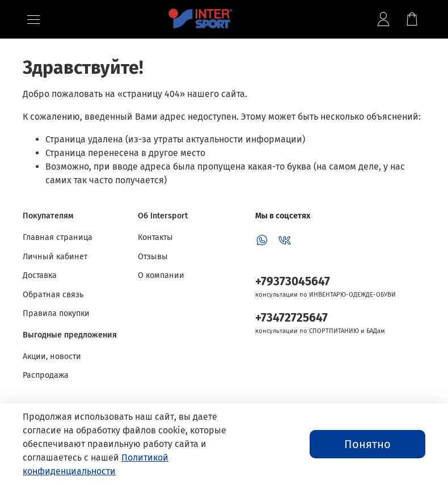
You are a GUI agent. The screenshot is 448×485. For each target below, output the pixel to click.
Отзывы (153, 257)
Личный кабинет (55, 257)
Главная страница (58, 237)
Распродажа (46, 375)
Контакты (155, 237)
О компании (161, 275)
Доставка (40, 275)
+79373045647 (293, 282)
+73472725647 (291, 318)
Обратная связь (53, 295)
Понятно (367, 444)
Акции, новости (52, 357)
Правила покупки (56, 313)
